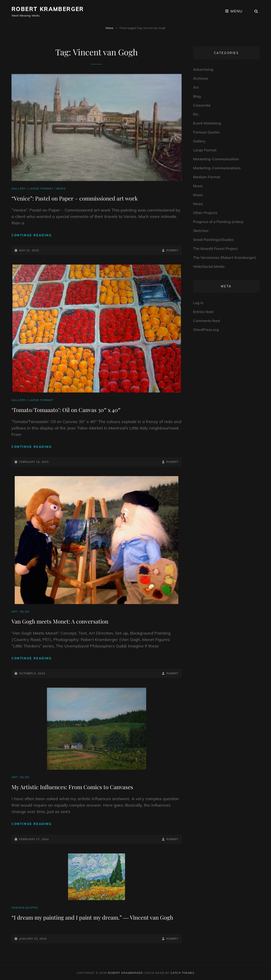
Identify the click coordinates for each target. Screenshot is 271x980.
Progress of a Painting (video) (218, 222)
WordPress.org (206, 330)
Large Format (41, 188)
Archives (201, 78)
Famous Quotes (25, 908)
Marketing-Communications (217, 168)
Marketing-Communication (216, 159)
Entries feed (203, 312)
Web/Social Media (209, 266)
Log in (198, 303)
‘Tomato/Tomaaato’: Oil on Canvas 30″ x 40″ (66, 410)
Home (109, 28)
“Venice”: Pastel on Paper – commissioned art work (75, 198)
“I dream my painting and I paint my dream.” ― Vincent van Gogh (92, 917)
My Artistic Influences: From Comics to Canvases (72, 787)
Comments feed (207, 321)
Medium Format (207, 177)
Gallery (19, 188)
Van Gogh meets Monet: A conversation (60, 621)
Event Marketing (207, 123)
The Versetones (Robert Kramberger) (225, 257)
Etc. (196, 114)
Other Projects (205, 213)
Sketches (201, 231)
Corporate (202, 105)
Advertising (203, 69)
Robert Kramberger (48, 9)
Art (15, 611)
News (61, 188)
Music (198, 186)
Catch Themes (182, 973)
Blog (25, 611)
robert (172, 250)
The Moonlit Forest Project (215, 249)
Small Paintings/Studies (213, 240)
